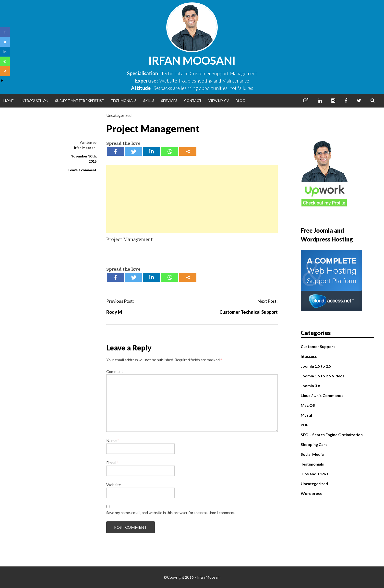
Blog (240, 101)
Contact (193, 101)
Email (112, 462)
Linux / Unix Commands (322, 395)
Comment (115, 371)
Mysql (306, 415)
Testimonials (124, 101)
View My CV (219, 101)
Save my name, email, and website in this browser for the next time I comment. (171, 512)
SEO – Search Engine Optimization (332, 435)
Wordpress (311, 493)
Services (169, 101)
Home (9, 101)
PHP (305, 425)
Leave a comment (82, 170)
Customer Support (318, 346)
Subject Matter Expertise (79, 101)
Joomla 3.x (310, 386)
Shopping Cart (314, 444)
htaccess (309, 356)
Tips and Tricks (315, 474)
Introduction (34, 101)
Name (113, 440)
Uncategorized (119, 115)
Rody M (114, 312)
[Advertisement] (192, 199)
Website (114, 485)
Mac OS (308, 405)
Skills (149, 101)
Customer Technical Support (249, 312)
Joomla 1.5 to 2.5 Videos (323, 376)
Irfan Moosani (192, 60)
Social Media (312, 454)
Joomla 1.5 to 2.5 (316, 366)
